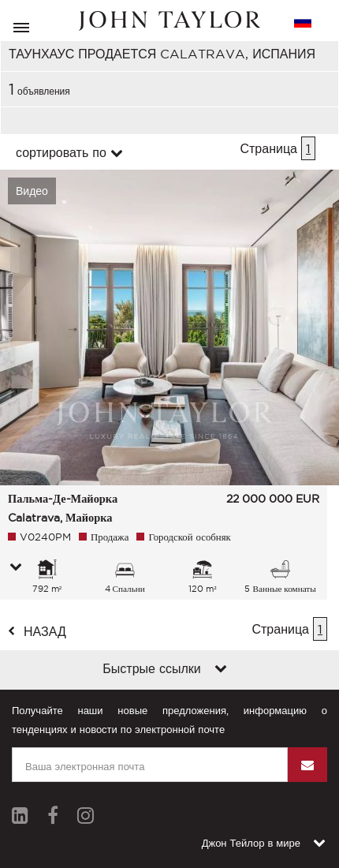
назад (45, 631)
